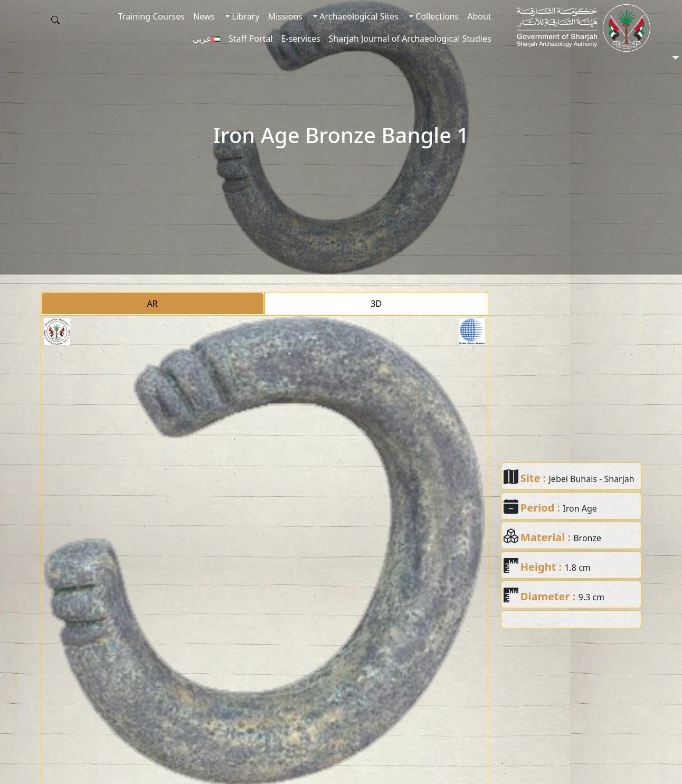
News (204, 16)
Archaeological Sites (358, 16)
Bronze (587, 538)
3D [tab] (376, 304)
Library (245, 16)
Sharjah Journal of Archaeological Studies (410, 39)
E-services (301, 39)
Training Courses (151, 16)
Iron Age (580, 508)
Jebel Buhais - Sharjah (592, 479)
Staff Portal (251, 39)
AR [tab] (153, 304)
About (479, 16)
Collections (436, 16)
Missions (285, 16)
